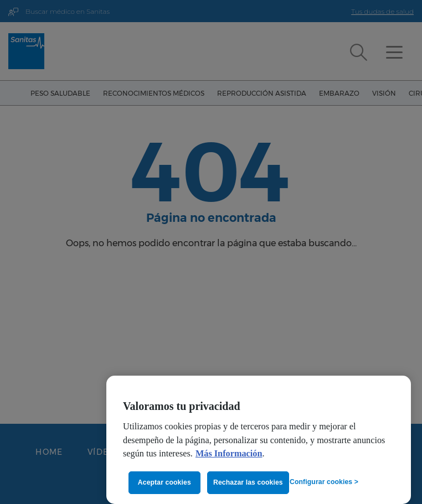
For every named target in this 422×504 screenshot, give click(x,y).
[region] (259, 440)
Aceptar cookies (164, 482)
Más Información (229, 454)
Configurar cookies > (324, 482)
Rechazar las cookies (248, 482)
